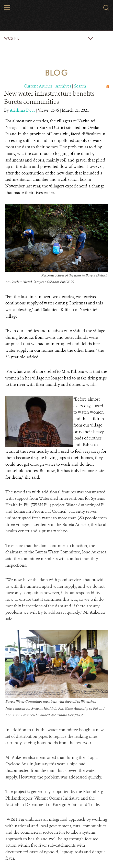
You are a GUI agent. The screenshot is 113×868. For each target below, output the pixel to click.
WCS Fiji (12, 38)
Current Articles (38, 86)
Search (80, 86)
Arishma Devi (23, 110)
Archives (63, 86)
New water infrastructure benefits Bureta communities (49, 98)
